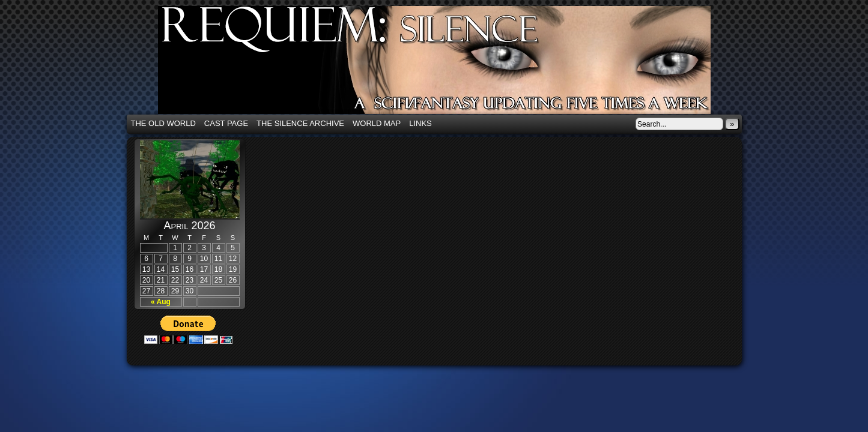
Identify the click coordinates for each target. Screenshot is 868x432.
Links (420, 123)
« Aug (161, 302)
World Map (377, 123)
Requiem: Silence (452, 64)
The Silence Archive (300, 123)
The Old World (163, 123)
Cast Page (226, 123)
